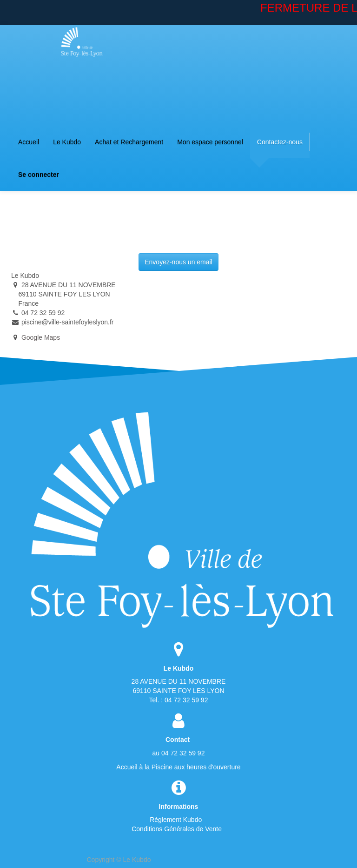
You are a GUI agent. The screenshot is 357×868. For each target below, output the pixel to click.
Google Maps (41, 337)
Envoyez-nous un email (178, 262)
